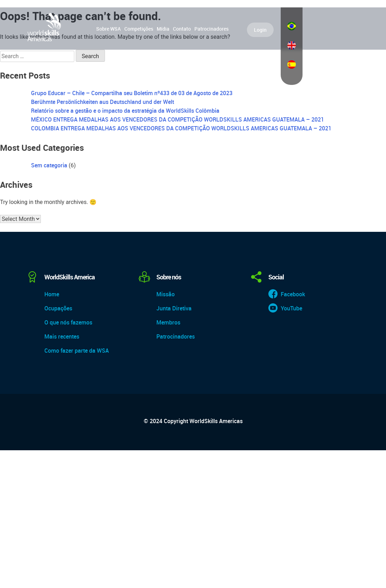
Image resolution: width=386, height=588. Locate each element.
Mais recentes (62, 336)
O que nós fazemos (68, 322)
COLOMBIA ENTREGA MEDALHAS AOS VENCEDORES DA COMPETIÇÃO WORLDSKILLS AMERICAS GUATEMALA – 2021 (181, 128)
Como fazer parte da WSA (77, 351)
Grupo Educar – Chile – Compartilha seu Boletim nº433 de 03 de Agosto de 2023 (132, 93)
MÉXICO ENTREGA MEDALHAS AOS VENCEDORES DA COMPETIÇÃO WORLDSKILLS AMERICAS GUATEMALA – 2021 (178, 119)
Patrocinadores (211, 29)
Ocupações (58, 308)
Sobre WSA (108, 29)
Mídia (163, 29)
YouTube (291, 308)
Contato (182, 29)
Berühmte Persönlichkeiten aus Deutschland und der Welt (102, 102)
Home (52, 294)
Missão (166, 294)
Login (260, 30)
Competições (139, 29)
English (292, 45)
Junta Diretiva (174, 308)
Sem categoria (49, 165)
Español (292, 64)
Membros (168, 322)
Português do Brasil (292, 26)
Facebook (293, 294)
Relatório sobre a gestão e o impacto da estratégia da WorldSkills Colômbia (125, 111)
